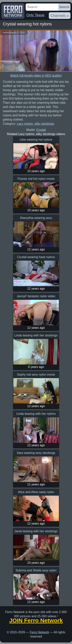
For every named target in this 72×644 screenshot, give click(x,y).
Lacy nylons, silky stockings (36, 124)
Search (64, 7)
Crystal (41, 130)
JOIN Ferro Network (36, 621)
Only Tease (35, 15)
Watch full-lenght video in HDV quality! (36, 76)
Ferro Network (39, 632)
